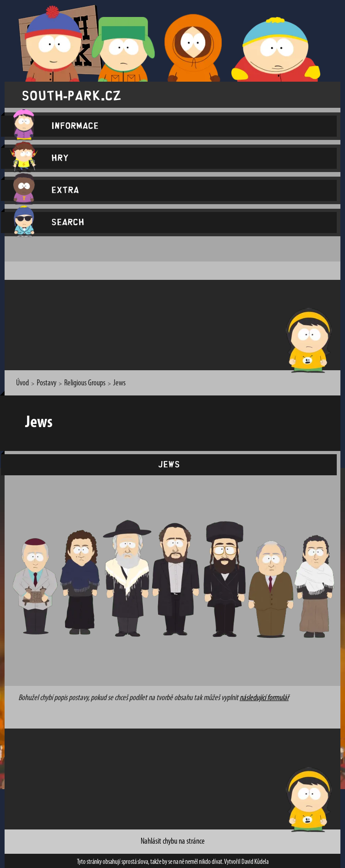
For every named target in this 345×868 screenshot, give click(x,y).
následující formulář (264, 698)
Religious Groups (85, 383)
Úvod (22, 383)
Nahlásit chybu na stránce (173, 842)
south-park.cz (71, 95)
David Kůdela (255, 862)
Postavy (47, 383)
